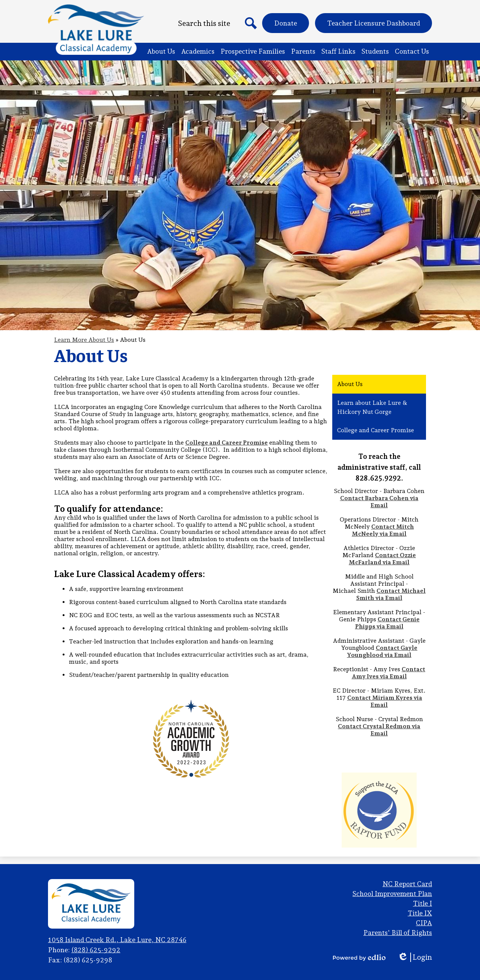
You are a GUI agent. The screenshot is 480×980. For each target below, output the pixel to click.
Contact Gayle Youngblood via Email (382, 651)
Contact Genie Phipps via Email (387, 623)
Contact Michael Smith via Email (391, 594)
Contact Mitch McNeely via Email (383, 530)
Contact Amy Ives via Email (389, 673)
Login (415, 957)
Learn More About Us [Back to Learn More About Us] (84, 340)
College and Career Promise (226, 443)
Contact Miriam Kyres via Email (385, 701)
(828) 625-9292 (96, 950)
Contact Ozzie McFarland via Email (382, 559)
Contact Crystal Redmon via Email (379, 730)
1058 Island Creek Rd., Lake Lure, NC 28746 (117, 940)
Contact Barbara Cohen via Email (379, 502)
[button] (161, 51)
